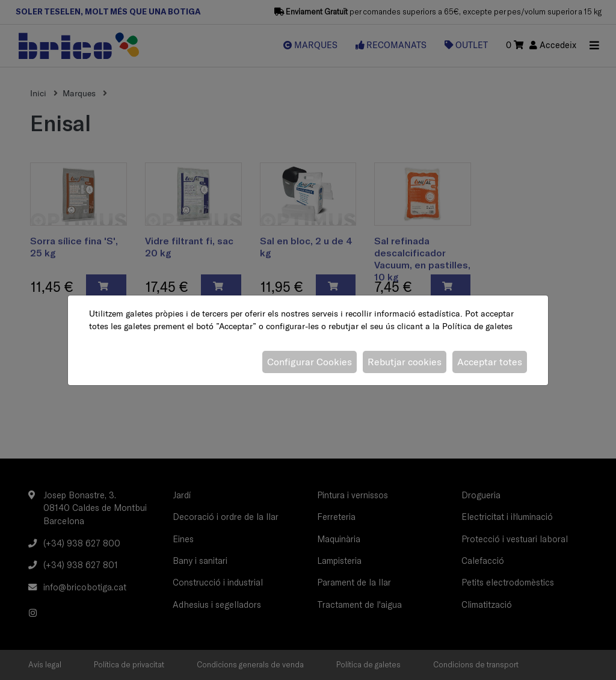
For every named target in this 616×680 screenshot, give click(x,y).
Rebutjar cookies (405, 362)
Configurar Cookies (310, 362)
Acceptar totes (490, 362)
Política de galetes (477, 326)
